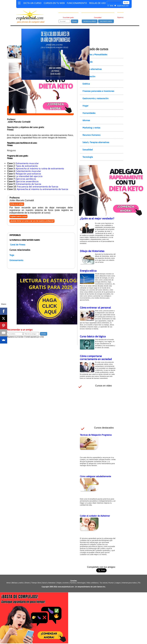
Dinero (27, 583)
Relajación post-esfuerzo (28, 174)
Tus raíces (103, 583)
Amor (9, 583)
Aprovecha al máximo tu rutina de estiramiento (40, 168)
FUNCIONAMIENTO (77, 3)
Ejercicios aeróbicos (26, 179)
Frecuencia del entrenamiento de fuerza (38, 187)
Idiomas (86, 120)
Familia (73, 583)
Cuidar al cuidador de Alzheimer (95, 516)
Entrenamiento (16, 260)
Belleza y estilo (18, 583)
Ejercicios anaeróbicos (27, 181)
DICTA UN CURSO (32, 3)
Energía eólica (88, 271)
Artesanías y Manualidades (95, 54)
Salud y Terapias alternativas (96, 142)
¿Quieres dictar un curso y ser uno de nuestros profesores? (32, 221)
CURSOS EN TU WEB (54, 3)
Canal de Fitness (18, 245)
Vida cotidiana (92, 583)
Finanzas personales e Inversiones (98, 91)
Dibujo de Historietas (92, 251)
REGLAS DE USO (97, 3)
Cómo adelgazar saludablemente (95, 476)
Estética (86, 84)
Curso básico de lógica (93, 336)
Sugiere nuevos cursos (18, 216)
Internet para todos (129, 583)
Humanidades (89, 113)
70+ (139, 583)
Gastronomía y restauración (95, 98)
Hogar (85, 106)
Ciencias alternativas (92, 69)
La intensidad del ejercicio (29, 176)
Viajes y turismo (63, 583)
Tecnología (88, 157)
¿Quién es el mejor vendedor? (97, 218)
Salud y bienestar (49, 583)
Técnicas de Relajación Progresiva (96, 435)
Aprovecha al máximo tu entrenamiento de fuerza (43, 189)
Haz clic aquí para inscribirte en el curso (40, 110)
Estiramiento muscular (27, 163)
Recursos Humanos (91, 135)
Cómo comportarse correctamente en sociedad (96, 358)
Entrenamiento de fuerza (28, 184)
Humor (111, 583)
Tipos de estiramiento (27, 166)
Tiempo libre (36, 583)
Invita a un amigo (17, 204)
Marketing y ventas (91, 128)
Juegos (118, 583)
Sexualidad (88, 150)
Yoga (12, 255)
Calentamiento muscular (28, 171)
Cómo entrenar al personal (95, 308)
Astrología (81, 583)
